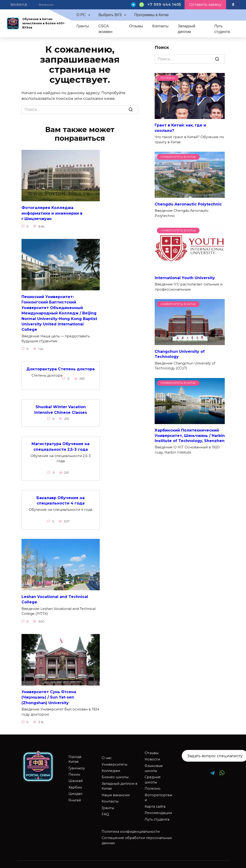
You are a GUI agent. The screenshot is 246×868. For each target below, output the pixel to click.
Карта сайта (155, 801)
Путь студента (222, 29)
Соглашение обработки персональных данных (137, 835)
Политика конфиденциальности (131, 826)
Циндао (75, 789)
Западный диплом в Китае (119, 781)
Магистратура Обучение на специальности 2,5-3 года (61, 443)
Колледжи (111, 766)
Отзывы (136, 26)
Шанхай (76, 776)
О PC (81, 15)
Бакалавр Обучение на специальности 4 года (61, 496)
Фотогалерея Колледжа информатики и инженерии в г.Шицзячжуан (52, 213)
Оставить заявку (205, 5)
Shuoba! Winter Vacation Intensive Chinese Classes (61, 407)
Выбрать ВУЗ (110, 15)
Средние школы (153, 774)
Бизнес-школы (115, 772)
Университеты (114, 759)
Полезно (153, 783)
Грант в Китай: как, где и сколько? (180, 128)
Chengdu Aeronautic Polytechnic (188, 204)
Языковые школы (154, 763)
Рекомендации (158, 808)
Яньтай (75, 795)
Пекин (74, 769)
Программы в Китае (152, 15)
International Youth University (185, 278)
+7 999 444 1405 (164, 5)
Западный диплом (187, 29)
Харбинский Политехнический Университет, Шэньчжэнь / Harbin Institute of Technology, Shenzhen (190, 436)
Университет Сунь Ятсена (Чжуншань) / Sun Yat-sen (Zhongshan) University (49, 692)
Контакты (160, 26)
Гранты (83, 26)
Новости (152, 754)
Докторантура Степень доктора (61, 366)
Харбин (75, 782)
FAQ (105, 809)
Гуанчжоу (77, 763)
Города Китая (75, 754)
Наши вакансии (116, 790)
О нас (107, 753)
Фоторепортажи (158, 792)
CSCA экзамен (105, 29)
